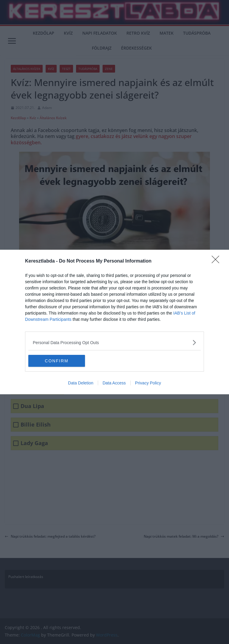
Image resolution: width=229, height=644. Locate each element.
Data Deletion (81, 383)
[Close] (217, 261)
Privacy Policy (148, 383)
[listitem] (114, 342)
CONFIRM (57, 361)
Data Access (114, 383)
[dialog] (114, 322)
